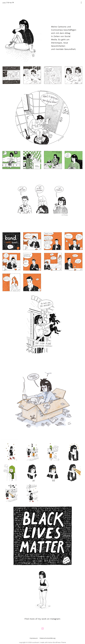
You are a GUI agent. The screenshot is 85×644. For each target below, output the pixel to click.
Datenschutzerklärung (47, 638)
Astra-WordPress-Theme (57, 642)
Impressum (34, 638)
